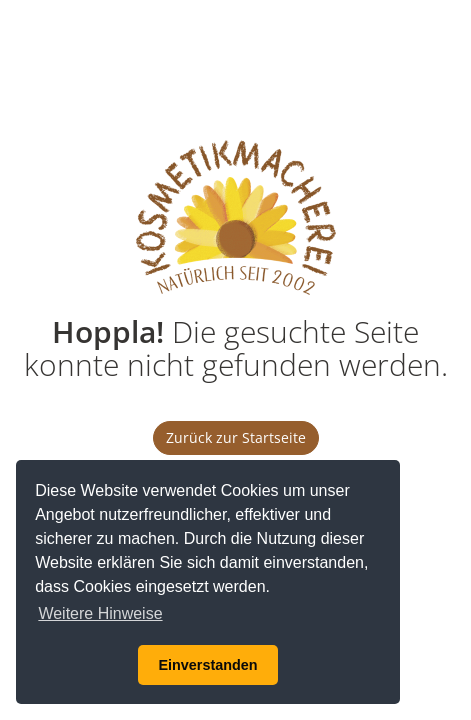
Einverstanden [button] (207, 665)
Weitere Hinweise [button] (100, 613)
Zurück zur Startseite (236, 437)
